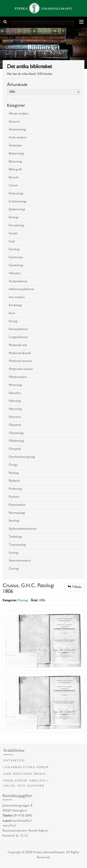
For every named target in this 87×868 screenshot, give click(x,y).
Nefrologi (15, 401)
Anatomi (14, 122)
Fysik (12, 242)
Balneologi (15, 162)
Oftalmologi (16, 441)
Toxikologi (15, 537)
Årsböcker (15, 146)
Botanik (14, 178)
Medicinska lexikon (21, 369)
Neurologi (15, 409)
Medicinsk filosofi (20, 354)
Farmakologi (17, 226)
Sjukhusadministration (23, 529)
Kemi (12, 314)
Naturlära (15, 393)
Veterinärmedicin (20, 561)
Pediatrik (14, 481)
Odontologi (16, 433)
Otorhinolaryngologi (22, 457)
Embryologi (16, 194)
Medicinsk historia (20, 361)
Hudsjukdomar (18, 282)
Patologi (14, 473)
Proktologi (15, 489)
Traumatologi (17, 545)
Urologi (14, 553)
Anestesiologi (17, 130)
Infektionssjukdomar (22, 290)
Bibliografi (15, 170)
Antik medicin (18, 138)
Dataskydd (14, 761)
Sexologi (14, 521)
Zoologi (14, 569)
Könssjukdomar (19, 329)
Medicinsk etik (18, 346)
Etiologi (14, 218)
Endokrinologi (18, 202)
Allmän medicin (19, 114)
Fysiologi (14, 250)
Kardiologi (15, 306)
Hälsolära (15, 274)
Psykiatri (14, 497)
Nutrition (15, 417)
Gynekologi (16, 266)
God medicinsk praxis (25, 774)
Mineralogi (15, 385)
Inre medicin (17, 298)
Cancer (13, 186)
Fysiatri (13, 234)
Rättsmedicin (17, 505)
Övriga (13, 465)
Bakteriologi (16, 154)
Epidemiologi (17, 210)
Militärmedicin (18, 377)
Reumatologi (17, 513)
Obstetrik (15, 425)
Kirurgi (13, 322)
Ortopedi (15, 449)
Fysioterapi (16, 258)
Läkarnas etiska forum (26, 768)
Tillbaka (75, 587)
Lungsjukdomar (18, 338)
